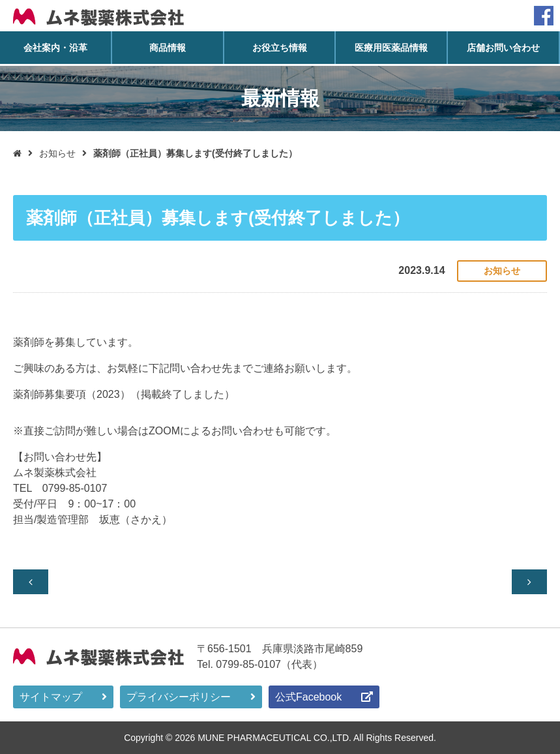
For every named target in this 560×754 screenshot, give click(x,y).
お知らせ (57, 153)
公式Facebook (308, 696)
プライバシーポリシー (179, 696)
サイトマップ (51, 696)
